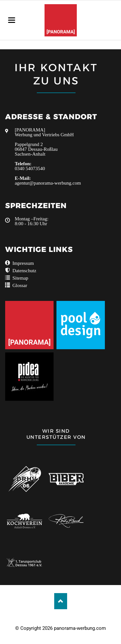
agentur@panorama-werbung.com (48, 183)
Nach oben (61, 601)
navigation (12, 20)
